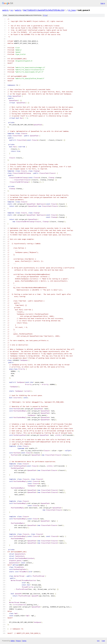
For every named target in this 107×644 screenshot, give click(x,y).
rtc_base (72, 10)
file (45, 15)
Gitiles (13, 641)
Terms (24, 641)
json (103, 641)
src (12, 10)
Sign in (103, 3)
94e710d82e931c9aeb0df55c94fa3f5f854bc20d (44, 10)
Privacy (18, 641)
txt (98, 641)
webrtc (5, 10)
